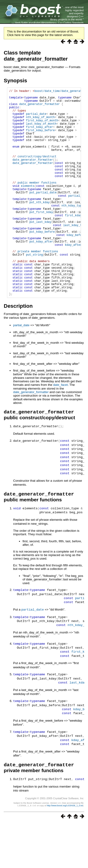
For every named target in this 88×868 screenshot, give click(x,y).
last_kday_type (75, 255)
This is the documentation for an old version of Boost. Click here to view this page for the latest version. (43, 33)
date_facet (60, 429)
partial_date (36, 119)
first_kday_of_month (42, 127)
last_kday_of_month (41, 131)
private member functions (38, 286)
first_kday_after (40, 135)
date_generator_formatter (40, 107)
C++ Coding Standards (71, 23)
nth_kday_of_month (40, 123)
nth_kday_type (73, 231)
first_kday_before (40, 139)
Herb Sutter (21, 23)
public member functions (37, 203)
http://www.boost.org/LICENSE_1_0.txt (65, 851)
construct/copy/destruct (37, 171)
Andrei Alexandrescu (45, 23)
